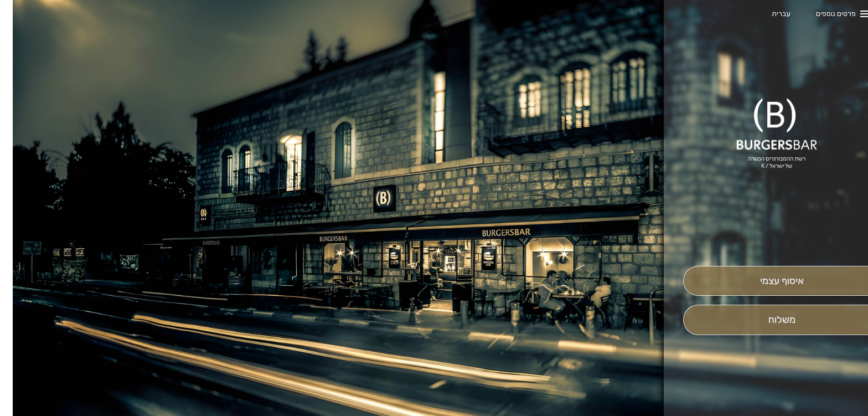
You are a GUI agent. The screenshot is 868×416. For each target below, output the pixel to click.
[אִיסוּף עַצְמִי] (769, 281)
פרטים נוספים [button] (823, 14)
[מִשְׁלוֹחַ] (769, 320)
